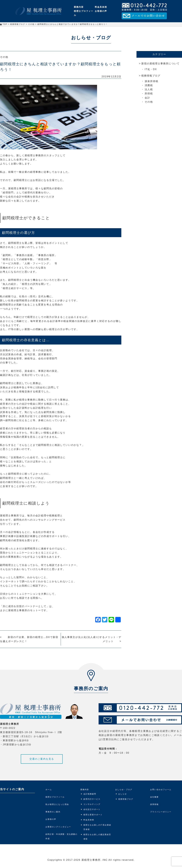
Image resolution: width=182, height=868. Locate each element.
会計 (147, 98)
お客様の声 (101, 11)
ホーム (49, 790)
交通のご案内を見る (42, 759)
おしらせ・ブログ (124, 790)
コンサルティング (92, 804)
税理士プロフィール (84, 13)
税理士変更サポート (93, 815)
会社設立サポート (92, 809)
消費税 (149, 85)
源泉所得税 (152, 81)
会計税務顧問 (90, 794)
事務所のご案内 (53, 812)
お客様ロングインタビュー (58, 827)
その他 (4, 57)
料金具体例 (101, 7)
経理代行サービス (92, 799)
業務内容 (79, 7)
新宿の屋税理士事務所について (160, 64)
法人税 (149, 89)
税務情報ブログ (151, 76)
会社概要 (154, 797)
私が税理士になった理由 (57, 804)
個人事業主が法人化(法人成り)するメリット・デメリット (92, 639)
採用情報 (154, 804)
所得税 (149, 94)
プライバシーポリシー (161, 812)
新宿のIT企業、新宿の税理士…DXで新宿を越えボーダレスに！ (29, 639)
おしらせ (123, 794)
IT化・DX (151, 69)
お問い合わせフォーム (161, 790)
